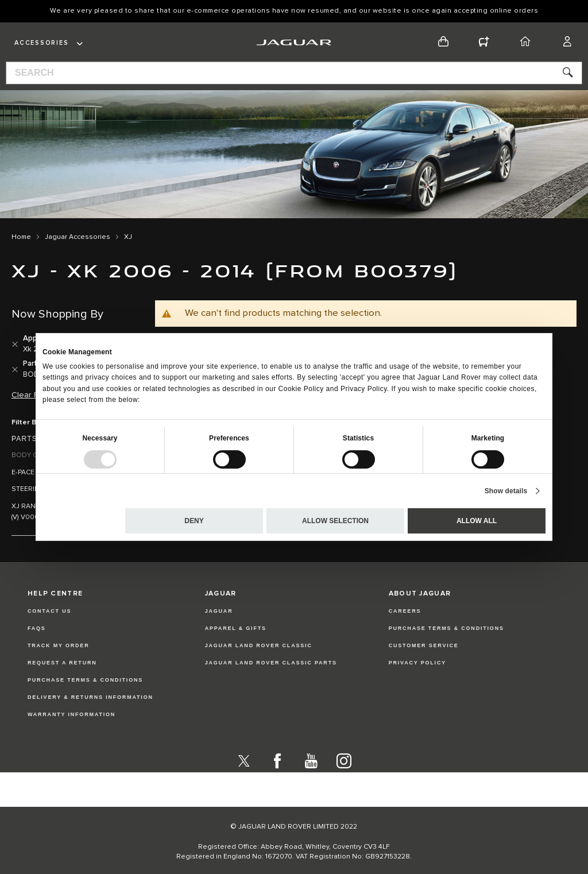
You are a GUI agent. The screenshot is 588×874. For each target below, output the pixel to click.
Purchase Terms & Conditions (85, 680)
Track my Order (59, 645)
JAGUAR (219, 611)
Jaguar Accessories (78, 237)
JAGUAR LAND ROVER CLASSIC (259, 645)
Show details (506, 491)
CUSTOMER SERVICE (424, 645)
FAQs (37, 628)
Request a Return (62, 663)
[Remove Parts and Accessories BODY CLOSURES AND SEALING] (15, 370)
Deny (194, 521)
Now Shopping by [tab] (57, 314)
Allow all (477, 521)
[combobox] (294, 73)
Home (21, 237)
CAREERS (405, 611)
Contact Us (49, 611)
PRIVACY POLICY (417, 663)
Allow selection (335, 521)
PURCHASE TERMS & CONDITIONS (446, 628)
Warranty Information (71, 714)
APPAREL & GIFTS (236, 628)
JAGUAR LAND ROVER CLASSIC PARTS (271, 663)
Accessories (41, 43)
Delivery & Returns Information (90, 697)
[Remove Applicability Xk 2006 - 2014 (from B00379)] (15, 345)
